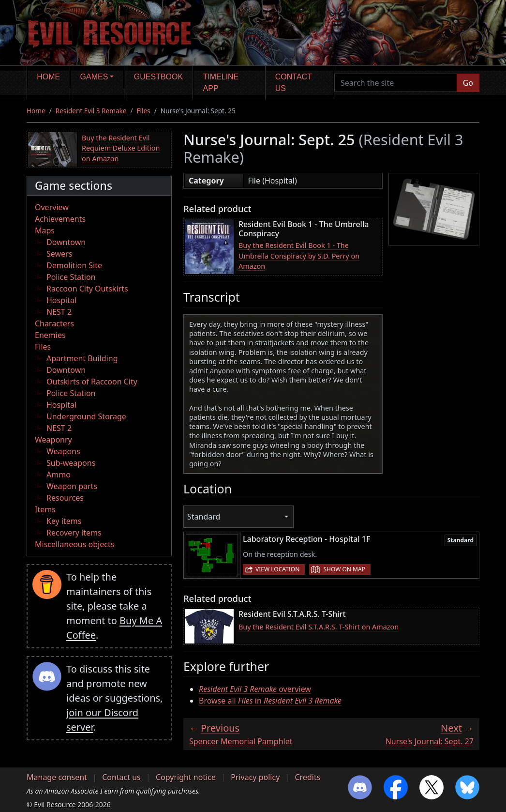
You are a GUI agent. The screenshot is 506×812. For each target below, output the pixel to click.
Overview (52, 207)
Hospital (61, 300)
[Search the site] (396, 83)
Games (94, 77)
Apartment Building (82, 358)
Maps (45, 230)
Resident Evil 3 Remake (91, 111)
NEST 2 (59, 312)
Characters (54, 323)
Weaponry (53, 440)
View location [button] (277, 569)
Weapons (63, 451)
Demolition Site (74, 265)
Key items (64, 521)
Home (48, 77)
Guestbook (158, 77)
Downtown (66, 242)
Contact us (294, 83)
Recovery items (74, 533)
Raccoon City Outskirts (87, 289)
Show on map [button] (344, 569)
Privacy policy (255, 777)
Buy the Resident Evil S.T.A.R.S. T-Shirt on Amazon (319, 627)
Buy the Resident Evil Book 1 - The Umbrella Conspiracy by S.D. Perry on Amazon (299, 256)
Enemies (50, 335)
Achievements (60, 219)
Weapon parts (72, 486)
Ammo (59, 475)
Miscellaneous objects (74, 544)
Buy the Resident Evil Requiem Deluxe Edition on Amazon (121, 148)
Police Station (71, 277)
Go (468, 83)
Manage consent (57, 777)
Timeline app (221, 83)
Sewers (59, 254)
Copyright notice (186, 777)
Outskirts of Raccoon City (92, 382)
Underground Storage (86, 416)
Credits (307, 777)
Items (45, 509)
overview (255, 689)
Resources (65, 498)
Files (144, 111)
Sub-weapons (71, 463)
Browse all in (270, 701)
